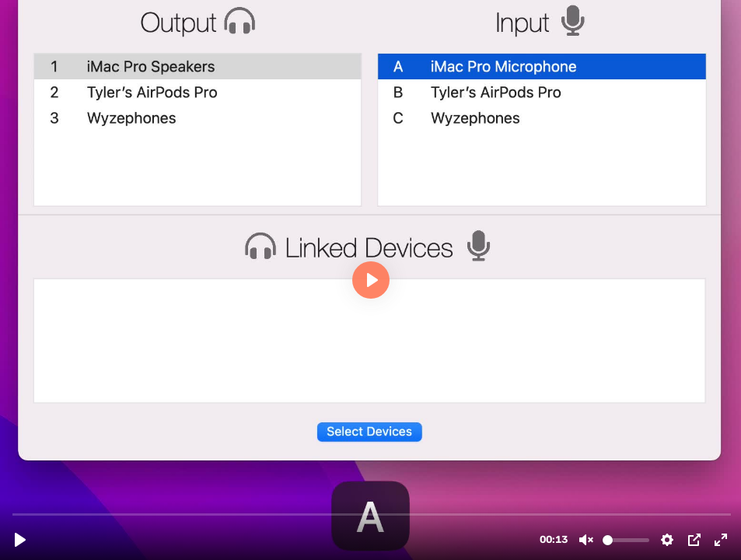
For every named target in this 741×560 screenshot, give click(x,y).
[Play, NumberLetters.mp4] (20, 540)
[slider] (372, 514)
